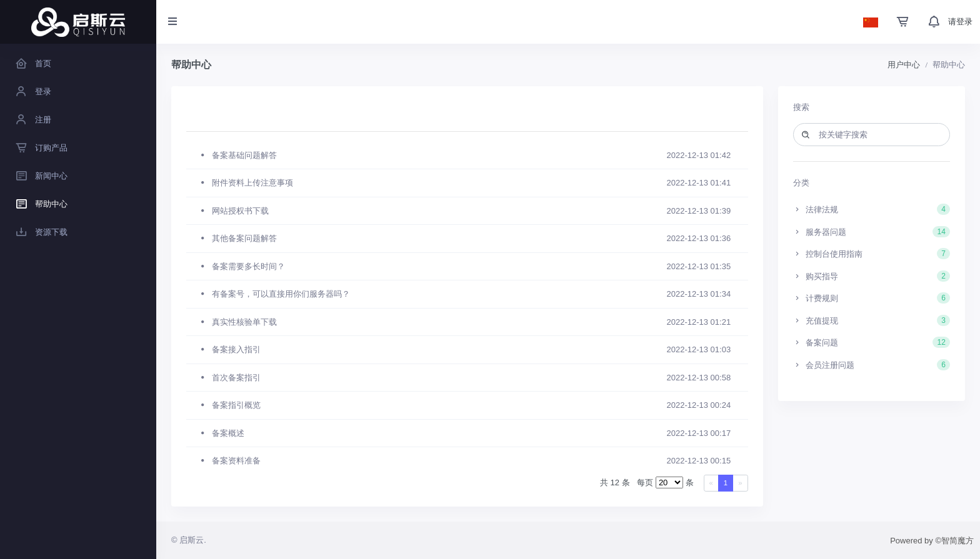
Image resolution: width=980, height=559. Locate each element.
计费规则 (872, 298)
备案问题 (872, 342)
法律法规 (872, 209)
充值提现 (872, 320)
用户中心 (904, 65)
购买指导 (872, 276)
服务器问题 (872, 232)
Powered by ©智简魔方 (932, 541)
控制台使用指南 (872, 254)
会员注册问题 (872, 365)
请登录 (960, 22)
